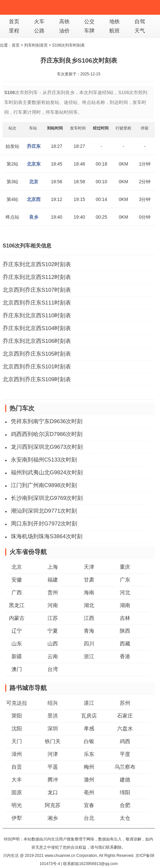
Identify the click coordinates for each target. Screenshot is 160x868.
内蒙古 (17, 618)
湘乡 (53, 818)
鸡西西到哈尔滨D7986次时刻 (47, 434)
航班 (115, 31)
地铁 (115, 21)
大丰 (17, 780)
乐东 (89, 754)
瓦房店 (89, 716)
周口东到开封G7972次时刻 (44, 524)
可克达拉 (17, 703)
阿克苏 (53, 805)
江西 (89, 618)
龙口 (53, 792)
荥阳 (17, 716)
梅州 (89, 767)
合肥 (125, 805)
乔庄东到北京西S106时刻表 (37, 341)
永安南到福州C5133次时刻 (44, 460)
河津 (53, 754)
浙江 (89, 656)
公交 (89, 21)
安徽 (17, 580)
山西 (53, 644)
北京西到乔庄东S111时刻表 (37, 303)
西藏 (125, 644)
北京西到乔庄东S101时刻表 (37, 367)
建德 (125, 780)
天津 (89, 567)
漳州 (17, 754)
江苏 (53, 618)
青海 (89, 631)
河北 (125, 592)
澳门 (17, 669)
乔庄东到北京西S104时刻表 (37, 328)
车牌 (89, 31)
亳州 (89, 792)
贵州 (53, 592)
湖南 (125, 605)
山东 (17, 644)
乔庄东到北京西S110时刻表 (37, 316)
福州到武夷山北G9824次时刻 (47, 473)
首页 (14, 21)
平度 (125, 754)
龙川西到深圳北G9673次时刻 (47, 447)
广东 (125, 580)
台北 (89, 818)
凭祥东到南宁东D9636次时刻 (47, 421)
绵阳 (125, 792)
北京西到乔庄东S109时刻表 (37, 379)
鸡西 (125, 741)
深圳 (53, 729)
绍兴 (53, 703)
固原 (17, 792)
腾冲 (53, 780)
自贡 (17, 767)
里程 (14, 31)
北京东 (34, 164)
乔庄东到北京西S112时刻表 (37, 277)
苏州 (125, 703)
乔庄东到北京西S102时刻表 (37, 264)
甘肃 (89, 580)
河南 (53, 605)
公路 (39, 31)
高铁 (64, 21)
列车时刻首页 (36, 45)
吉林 (125, 618)
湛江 (89, 703)
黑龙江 (17, 605)
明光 (17, 805)
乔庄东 (34, 146)
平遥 (53, 767)
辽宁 (17, 631)
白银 (89, 741)
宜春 (89, 805)
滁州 (89, 780)
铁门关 (53, 741)
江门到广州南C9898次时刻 (44, 485)
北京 (34, 182)
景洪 (53, 716)
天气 (140, 31)
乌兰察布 (125, 767)
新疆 (17, 656)
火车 (39, 21)
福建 (53, 580)
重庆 (125, 567)
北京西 (34, 199)
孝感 (89, 729)
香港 (125, 656)
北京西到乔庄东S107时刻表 (37, 290)
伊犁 (17, 818)
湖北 (89, 605)
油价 (64, 31)
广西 (17, 592)
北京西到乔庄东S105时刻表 (37, 354)
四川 (89, 644)
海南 (89, 592)
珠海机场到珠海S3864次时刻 (47, 536)
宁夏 (53, 631)
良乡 (34, 217)
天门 (17, 741)
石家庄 (125, 716)
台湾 (53, 669)
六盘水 (125, 729)
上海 (53, 567)
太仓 (125, 818)
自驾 (140, 21)
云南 (53, 656)
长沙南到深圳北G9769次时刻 (47, 498)
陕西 (125, 631)
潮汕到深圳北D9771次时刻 (44, 511)
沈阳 (17, 729)
